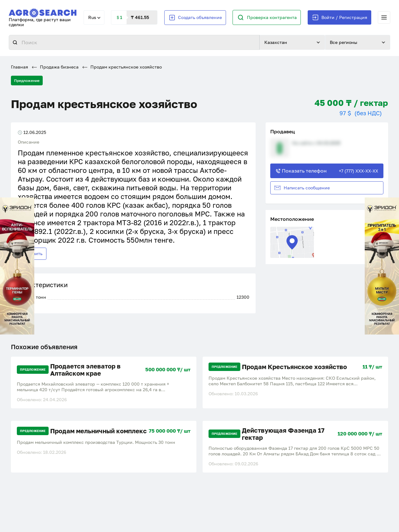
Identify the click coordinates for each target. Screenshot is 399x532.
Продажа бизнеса (55, 67)
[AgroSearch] (43, 12)
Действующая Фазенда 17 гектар (283, 434)
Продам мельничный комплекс (99, 431)
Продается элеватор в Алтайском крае (85, 370)
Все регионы (344, 42)
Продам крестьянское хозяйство (122, 67)
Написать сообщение (302, 188)
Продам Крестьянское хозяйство (294, 367)
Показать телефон (327, 171)
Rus (92, 17)
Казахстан (276, 42)
